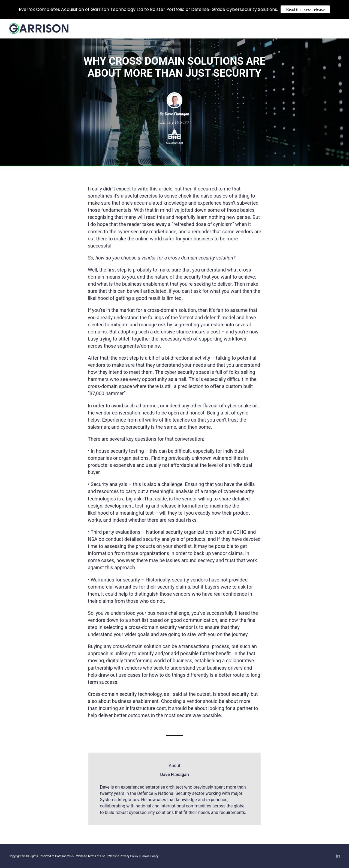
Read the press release (305, 9)
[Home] (39, 31)
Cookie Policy (149, 856)
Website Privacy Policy (123, 856)
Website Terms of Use (91, 856)
